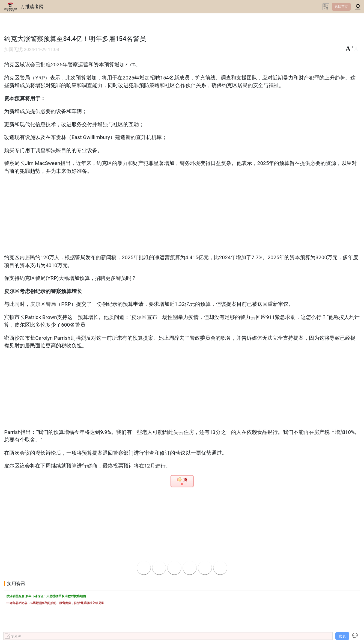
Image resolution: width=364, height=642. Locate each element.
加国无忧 (13, 50)
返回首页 (341, 7)
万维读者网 (32, 7)
